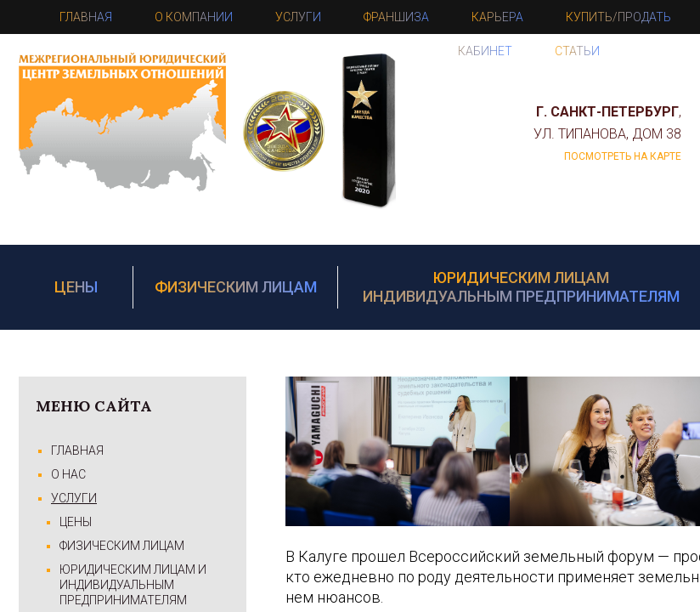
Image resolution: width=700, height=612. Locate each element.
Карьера (497, 17)
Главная (86, 17)
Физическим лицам (236, 287)
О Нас (68, 474)
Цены (76, 287)
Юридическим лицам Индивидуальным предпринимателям (521, 287)
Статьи (577, 51)
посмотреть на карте (623, 156)
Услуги (298, 17)
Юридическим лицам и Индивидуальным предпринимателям (133, 585)
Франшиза (396, 17)
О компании (194, 17)
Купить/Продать (618, 17)
